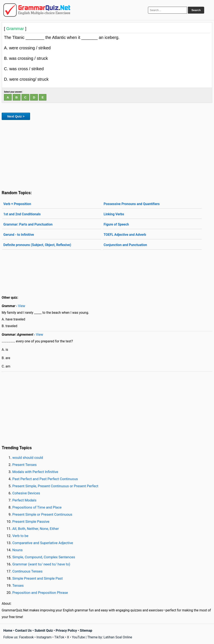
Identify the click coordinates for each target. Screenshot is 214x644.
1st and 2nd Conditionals (22, 214)
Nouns (17, 550)
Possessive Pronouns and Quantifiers (132, 204)
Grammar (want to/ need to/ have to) (41, 564)
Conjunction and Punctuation (125, 245)
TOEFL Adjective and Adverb (125, 235)
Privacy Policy (66, 631)
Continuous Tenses (27, 571)
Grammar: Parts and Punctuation (28, 224)
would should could (28, 458)
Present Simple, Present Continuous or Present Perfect (55, 486)
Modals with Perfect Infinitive (35, 472)
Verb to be (20, 536)
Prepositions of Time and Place (37, 507)
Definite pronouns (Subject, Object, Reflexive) (37, 245)
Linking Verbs (114, 214)
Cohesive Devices (26, 493)
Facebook (26, 637)
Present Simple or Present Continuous (42, 514)
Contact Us (24, 631)
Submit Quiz (44, 631)
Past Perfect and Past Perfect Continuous (45, 479)
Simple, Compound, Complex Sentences (44, 557)
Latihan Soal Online (118, 637)
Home (8, 631)
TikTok (59, 637)
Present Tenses (24, 465)
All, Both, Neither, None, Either (36, 529)
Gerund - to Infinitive (19, 235)
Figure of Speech (116, 224)
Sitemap (86, 631)
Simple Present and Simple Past (38, 578)
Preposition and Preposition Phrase (40, 593)
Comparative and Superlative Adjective (43, 543)
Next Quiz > (16, 116)
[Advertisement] (107, 154)
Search (196, 10)
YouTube (78, 637)
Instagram (44, 637)
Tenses (18, 585)
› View (21, 306)
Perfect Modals (24, 500)
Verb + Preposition (17, 204)
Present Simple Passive (31, 522)
